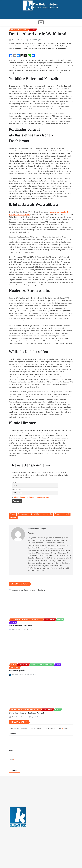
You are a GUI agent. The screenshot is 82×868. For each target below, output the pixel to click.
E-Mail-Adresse (17, 504)
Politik (67, 528)
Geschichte (36, 528)
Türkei (14, 532)
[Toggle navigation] (41, 22)
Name (14, 496)
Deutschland (24, 528)
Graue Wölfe (48, 528)
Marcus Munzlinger (19, 54)
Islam (59, 528)
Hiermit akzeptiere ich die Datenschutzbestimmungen (31, 511)
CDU (13, 528)
